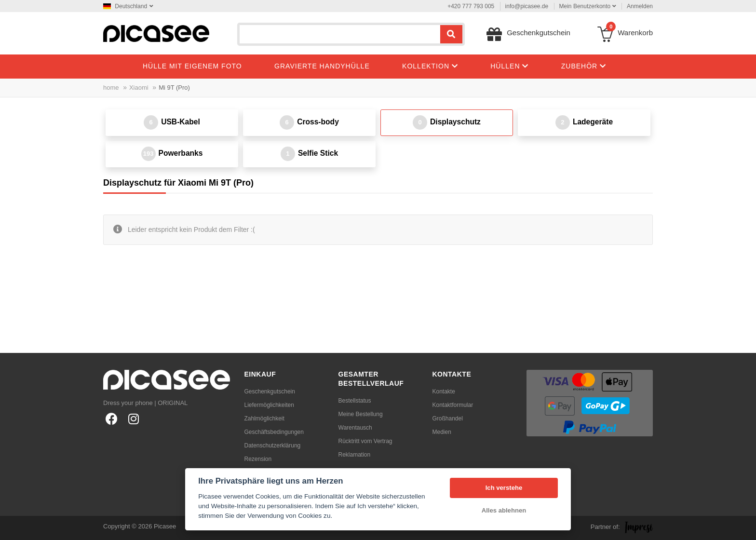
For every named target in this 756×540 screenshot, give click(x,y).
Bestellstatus (355, 401)
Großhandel (448, 418)
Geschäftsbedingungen (274, 432)
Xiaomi (139, 88)
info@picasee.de (527, 6)
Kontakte (444, 391)
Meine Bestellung (361, 414)
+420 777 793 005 (471, 6)
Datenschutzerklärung (273, 445)
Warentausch (355, 428)
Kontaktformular (453, 405)
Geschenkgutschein (270, 391)
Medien (442, 432)
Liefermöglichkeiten (269, 405)
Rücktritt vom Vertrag (365, 441)
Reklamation (355, 455)
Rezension (258, 459)
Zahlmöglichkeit (264, 418)
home (111, 88)
